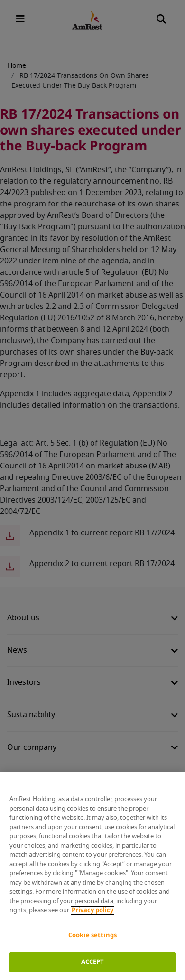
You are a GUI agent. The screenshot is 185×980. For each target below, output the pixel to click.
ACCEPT (93, 962)
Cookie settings (92, 936)
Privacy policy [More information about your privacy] (92, 910)
